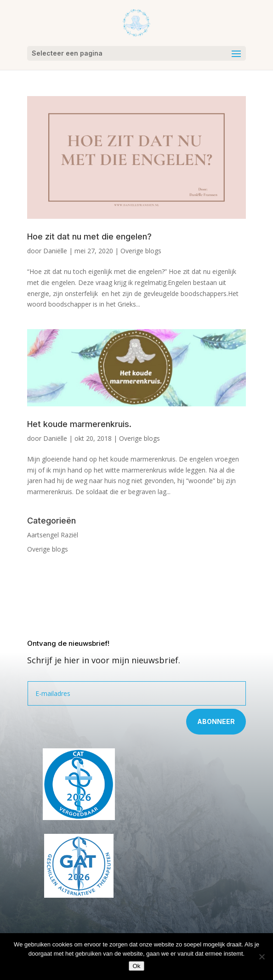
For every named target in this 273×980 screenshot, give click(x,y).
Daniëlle (55, 251)
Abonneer (216, 721)
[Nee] (262, 957)
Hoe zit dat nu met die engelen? (89, 236)
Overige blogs (141, 251)
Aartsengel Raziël (53, 535)
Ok (136, 966)
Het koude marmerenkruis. (79, 424)
